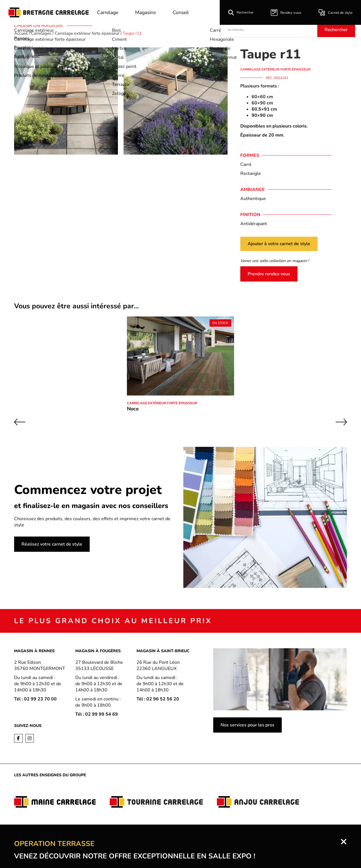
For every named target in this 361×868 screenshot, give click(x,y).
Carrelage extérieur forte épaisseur (87, 33)
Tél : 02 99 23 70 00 (35, 699)
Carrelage (108, 12)
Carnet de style (336, 13)
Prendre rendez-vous (269, 274)
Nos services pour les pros (247, 725)
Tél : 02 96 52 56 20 (158, 699)
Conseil (183, 12)
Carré (246, 164)
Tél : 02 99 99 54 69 (97, 714)
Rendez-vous (288, 13)
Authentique (253, 199)
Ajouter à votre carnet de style (279, 244)
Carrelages (41, 33)
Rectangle (251, 173)
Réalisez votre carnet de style (52, 544)
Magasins (147, 12)
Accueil (21, 33)
